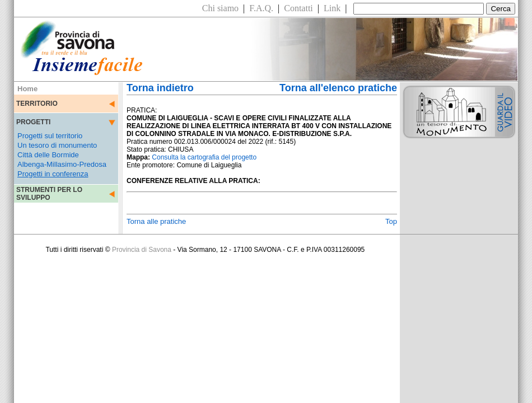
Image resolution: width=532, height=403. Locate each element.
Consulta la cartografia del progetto (204, 157)
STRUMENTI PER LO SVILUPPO (49, 194)
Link (332, 8)
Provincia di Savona (142, 250)
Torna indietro (160, 88)
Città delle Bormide (48, 155)
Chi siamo (220, 8)
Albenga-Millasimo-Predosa (62, 164)
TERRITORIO (37, 104)
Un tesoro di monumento (57, 145)
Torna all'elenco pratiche (338, 88)
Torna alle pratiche (156, 221)
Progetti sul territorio (50, 136)
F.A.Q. (261, 8)
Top (391, 221)
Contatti (298, 8)
